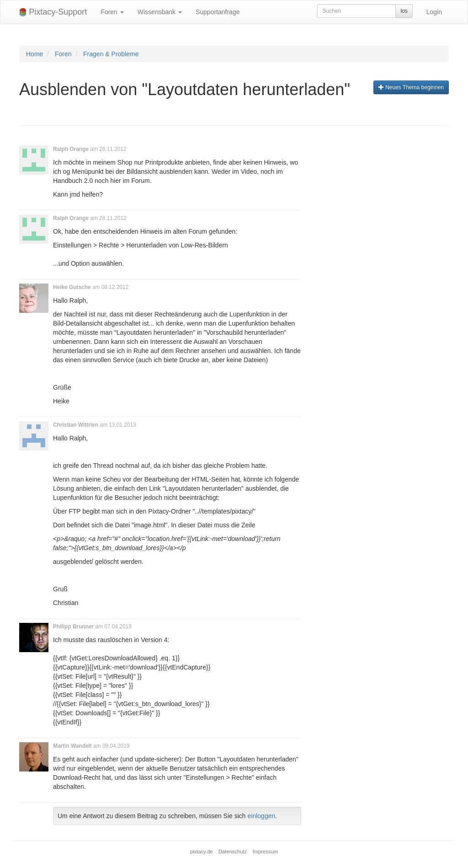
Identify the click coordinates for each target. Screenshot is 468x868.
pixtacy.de (202, 852)
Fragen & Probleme (111, 54)
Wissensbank (160, 12)
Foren (112, 12)
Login (434, 12)
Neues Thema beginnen (411, 87)
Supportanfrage (218, 12)
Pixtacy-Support (53, 12)
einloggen (262, 816)
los (404, 11)
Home (35, 54)
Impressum (265, 852)
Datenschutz (233, 852)
